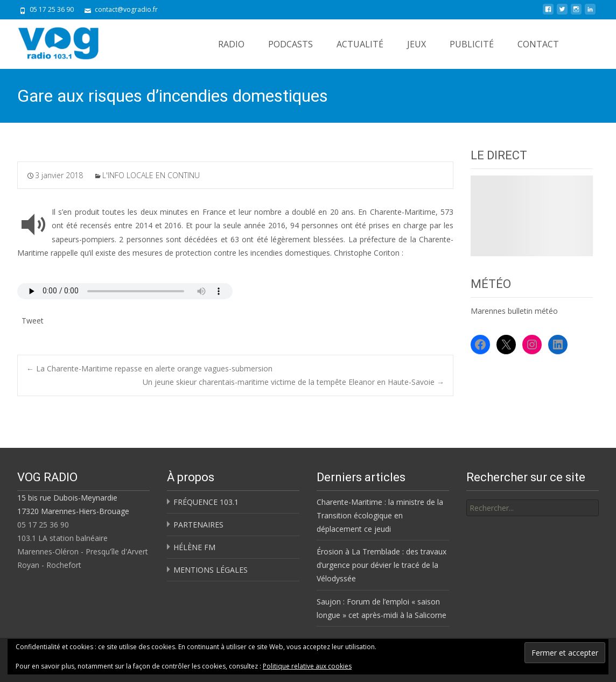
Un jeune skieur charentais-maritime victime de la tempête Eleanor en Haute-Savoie (293, 382)
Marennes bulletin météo (514, 311)
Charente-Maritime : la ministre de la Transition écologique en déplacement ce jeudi (380, 515)
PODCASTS (290, 44)
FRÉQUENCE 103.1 (206, 502)
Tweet (33, 319)
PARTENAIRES (198, 525)
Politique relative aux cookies (307, 666)
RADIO (231, 44)
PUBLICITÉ (472, 44)
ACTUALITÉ (360, 44)
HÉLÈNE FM (194, 547)
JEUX (416, 44)
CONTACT (538, 44)
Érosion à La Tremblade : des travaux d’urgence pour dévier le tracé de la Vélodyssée (381, 565)
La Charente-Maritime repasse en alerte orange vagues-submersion (149, 368)
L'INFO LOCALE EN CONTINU (151, 175)
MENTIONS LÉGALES (211, 570)
